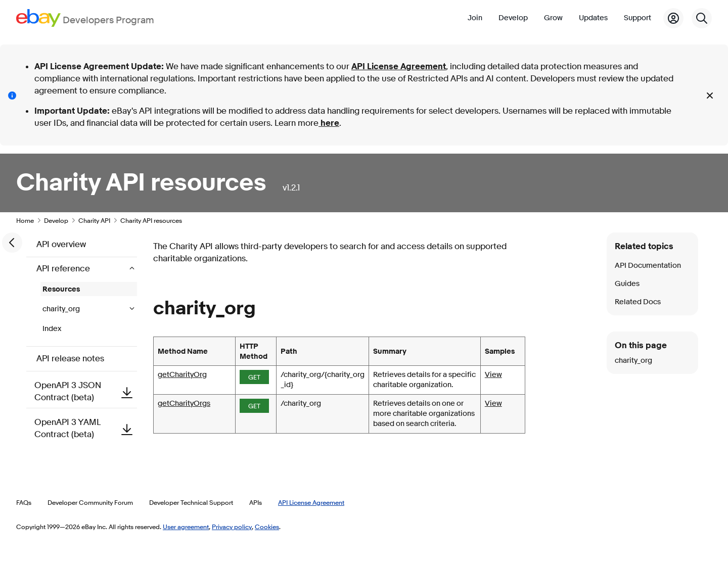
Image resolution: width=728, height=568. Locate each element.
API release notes (70, 359)
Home (25, 220)
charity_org (62, 309)
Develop (513, 18)
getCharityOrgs (184, 404)
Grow (553, 18)
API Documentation (648, 266)
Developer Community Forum (90, 502)
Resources (61, 289)
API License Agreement (399, 66)
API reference (64, 269)
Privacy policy (232, 527)
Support (638, 18)
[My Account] (673, 18)
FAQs (24, 502)
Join (475, 18)
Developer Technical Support (191, 502)
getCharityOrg (182, 375)
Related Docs (638, 302)
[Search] (702, 18)
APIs (256, 502)
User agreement (186, 527)
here (329, 123)
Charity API (94, 220)
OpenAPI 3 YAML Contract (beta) (86, 428)
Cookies (267, 527)
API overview (61, 244)
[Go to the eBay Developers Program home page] (85, 18)
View (493, 375)
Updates (593, 18)
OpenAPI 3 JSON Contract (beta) (86, 391)
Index (52, 329)
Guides (627, 284)
